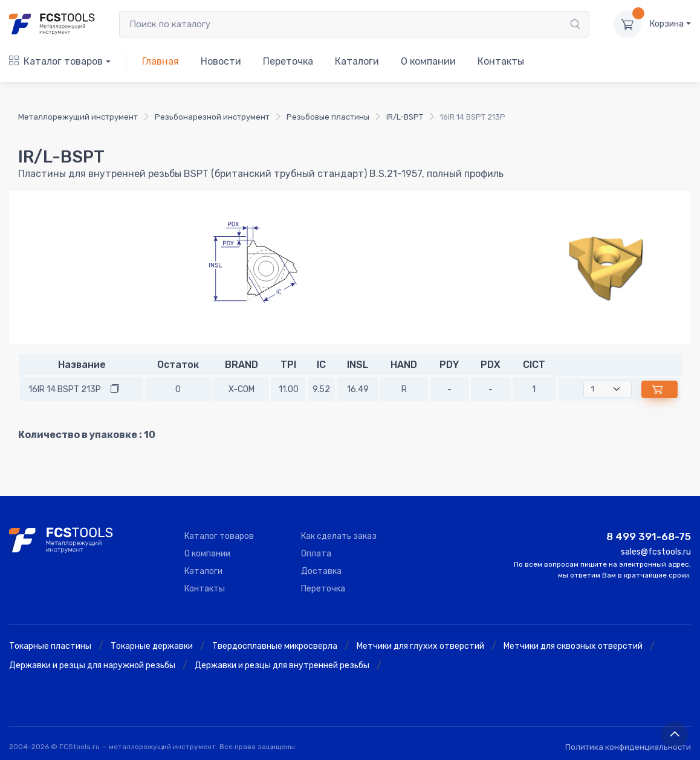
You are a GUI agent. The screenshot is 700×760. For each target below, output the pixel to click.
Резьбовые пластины (328, 117)
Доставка (321, 571)
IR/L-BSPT (405, 117)
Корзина (667, 24)
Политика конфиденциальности (628, 747)
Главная (160, 61)
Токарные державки (152, 646)
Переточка (288, 61)
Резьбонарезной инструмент (212, 117)
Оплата (316, 554)
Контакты (501, 61)
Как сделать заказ (339, 536)
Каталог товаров (56, 61)
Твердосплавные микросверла (275, 646)
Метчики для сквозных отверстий (573, 646)
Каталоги (357, 61)
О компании (428, 61)
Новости (221, 61)
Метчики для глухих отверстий (420, 646)
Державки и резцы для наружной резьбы (92, 665)
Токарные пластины (50, 646)
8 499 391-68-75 (649, 536)
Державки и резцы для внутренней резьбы (282, 665)
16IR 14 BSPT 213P (65, 389)
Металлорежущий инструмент (78, 117)
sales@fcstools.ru (656, 552)
